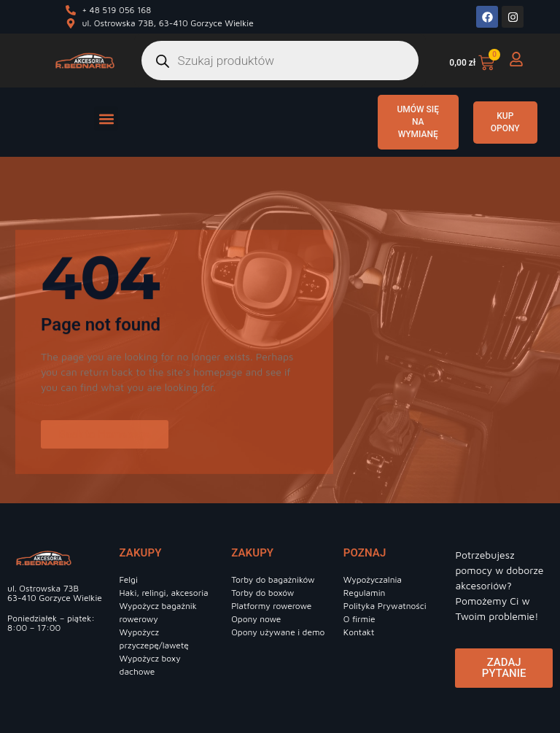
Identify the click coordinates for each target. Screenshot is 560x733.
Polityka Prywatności (385, 606)
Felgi (129, 579)
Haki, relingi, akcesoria (164, 593)
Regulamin (365, 593)
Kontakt (359, 632)
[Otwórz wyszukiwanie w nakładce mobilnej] (280, 61)
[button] (106, 119)
